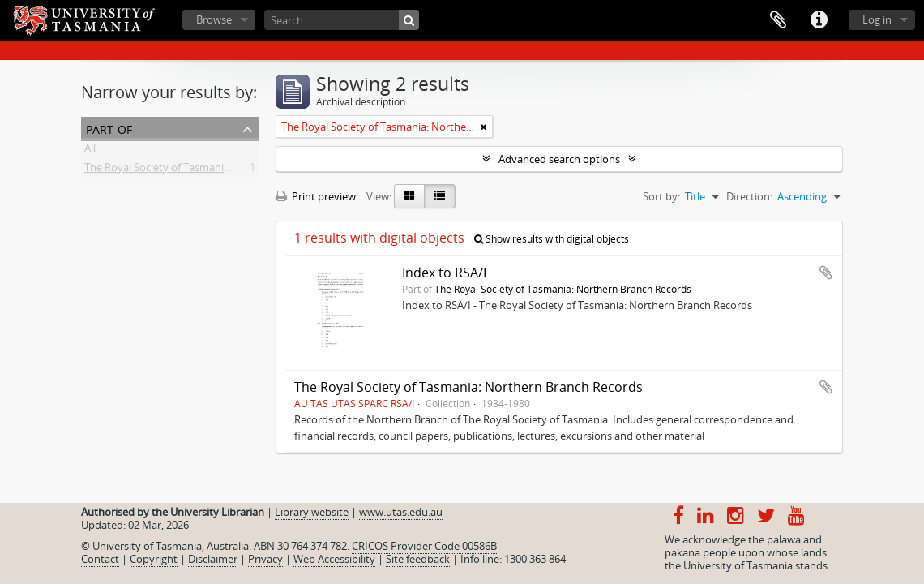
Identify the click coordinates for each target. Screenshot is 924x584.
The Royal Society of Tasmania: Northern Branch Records (221, 170)
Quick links (819, 20)
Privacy (265, 559)
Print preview (316, 196)
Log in (877, 19)
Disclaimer (213, 559)
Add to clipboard (826, 273)
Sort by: (661, 196)
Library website (312, 512)
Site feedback (418, 559)
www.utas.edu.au (401, 512)
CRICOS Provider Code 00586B (424, 546)
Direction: (749, 196)
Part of (109, 128)
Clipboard (778, 20)
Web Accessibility (334, 559)
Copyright (154, 559)
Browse (214, 19)
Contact (100, 559)
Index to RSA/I (444, 273)
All (90, 151)
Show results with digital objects (552, 239)
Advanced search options (559, 159)
